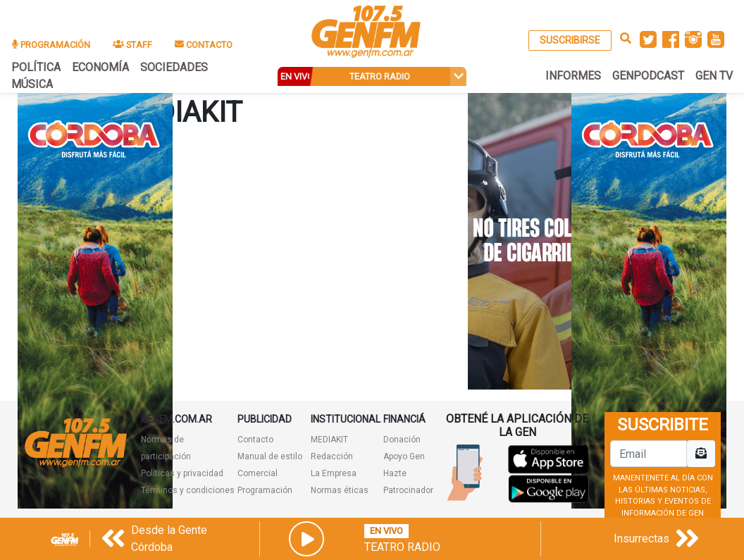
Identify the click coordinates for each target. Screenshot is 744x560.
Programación (265, 490)
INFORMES (573, 76)
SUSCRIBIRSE (570, 40)
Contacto (255, 440)
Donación (402, 440)
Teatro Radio (402, 547)
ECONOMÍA (100, 67)
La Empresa (334, 473)
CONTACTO (204, 45)
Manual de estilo (270, 456)
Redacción (332, 456)
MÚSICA (32, 84)
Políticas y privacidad (182, 473)
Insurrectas (641, 539)
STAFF (132, 45)
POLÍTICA (36, 67)
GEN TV (714, 76)
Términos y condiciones (188, 490)
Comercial (258, 473)
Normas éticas (340, 490)
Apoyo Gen (404, 456)
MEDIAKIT (329, 440)
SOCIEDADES (174, 67)
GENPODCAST (648, 76)
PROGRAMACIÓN (51, 45)
